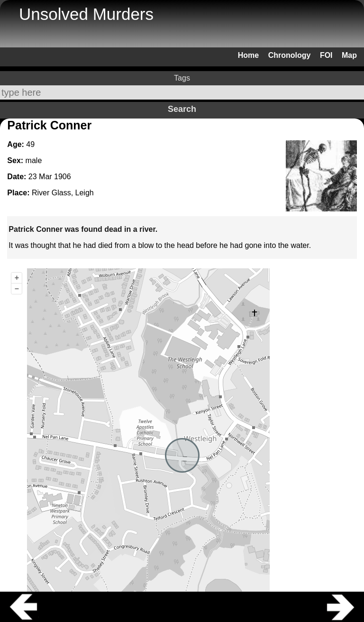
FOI (326, 55)
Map (349, 55)
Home (248, 55)
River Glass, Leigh (63, 193)
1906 (63, 177)
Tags (182, 78)
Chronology (290, 55)
